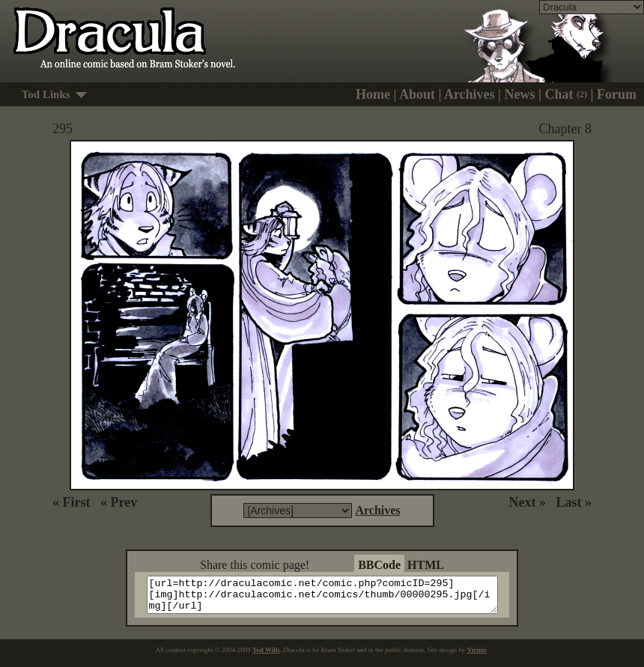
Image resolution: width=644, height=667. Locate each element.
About (417, 94)
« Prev (119, 502)
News (520, 94)
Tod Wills (266, 657)
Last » (574, 502)
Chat (566, 94)
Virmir (477, 657)
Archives (470, 94)
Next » (528, 502)
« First (71, 502)
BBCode (379, 565)
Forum (617, 94)
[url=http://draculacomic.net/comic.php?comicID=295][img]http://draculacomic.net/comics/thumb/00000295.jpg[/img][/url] (331, 598)
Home (373, 94)
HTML (426, 565)
